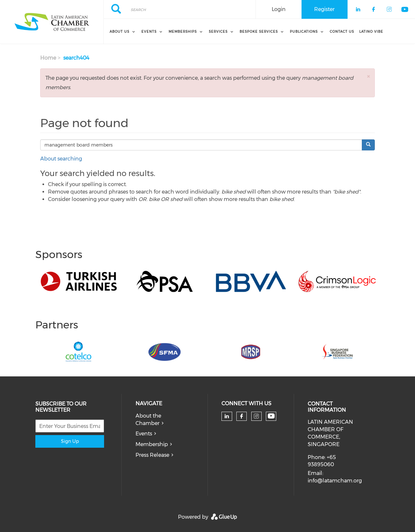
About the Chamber (148, 420)
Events (144, 434)
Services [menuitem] (218, 32)
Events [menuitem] (149, 32)
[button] (368, 76)
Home (48, 58)
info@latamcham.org (335, 481)
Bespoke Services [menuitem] (259, 32)
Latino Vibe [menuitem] (371, 32)
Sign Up (70, 441)
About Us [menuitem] (119, 32)
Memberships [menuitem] (183, 32)
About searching (61, 159)
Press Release (152, 455)
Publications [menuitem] (304, 32)
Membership (152, 444)
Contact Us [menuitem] (342, 32)
